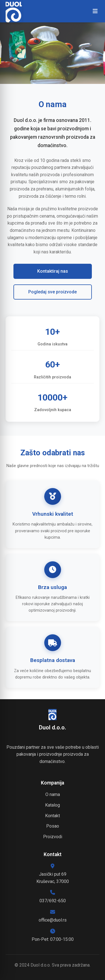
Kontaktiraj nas (53, 271)
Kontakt (53, 816)
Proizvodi (53, 837)
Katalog (53, 805)
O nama (53, 794)
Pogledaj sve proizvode (53, 292)
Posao (53, 826)
